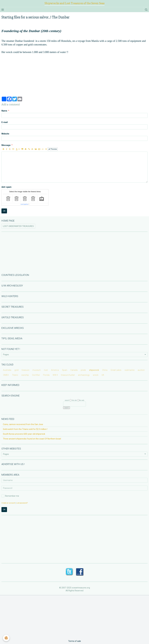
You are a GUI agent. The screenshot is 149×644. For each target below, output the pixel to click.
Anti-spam (6, 187)
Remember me (10, 496)
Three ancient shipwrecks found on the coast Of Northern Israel (32, 439)
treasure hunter (68, 375)
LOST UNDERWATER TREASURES (18, 226)
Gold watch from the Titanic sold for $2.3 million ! (25, 429)
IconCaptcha (24, 204)
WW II (55, 375)
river (46, 370)
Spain (65, 370)
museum (37, 370)
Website (5, 134)
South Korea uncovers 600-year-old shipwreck (24, 434)
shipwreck (94, 370)
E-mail (5, 122)
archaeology (84, 375)
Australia (7, 370)
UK (103, 375)
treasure (25, 370)
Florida (46, 375)
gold (16, 370)
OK (4, 211)
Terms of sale (75, 641)
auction (141, 370)
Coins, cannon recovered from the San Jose (23, 424)
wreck (96, 375)
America (55, 370)
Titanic (15, 375)
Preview (53, 149)
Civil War (36, 375)
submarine (130, 370)
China (105, 370)
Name (4, 111)
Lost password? (22, 503)
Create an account (8, 503)
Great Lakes (116, 370)
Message (6, 145)
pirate (83, 370)
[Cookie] (6, 638)
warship (25, 375)
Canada (74, 370)
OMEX (6, 375)
